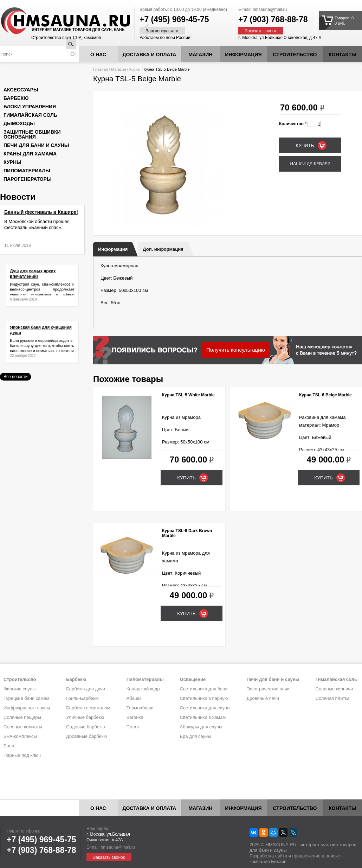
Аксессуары (21, 90)
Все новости (15, 377)
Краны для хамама (30, 154)
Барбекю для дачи (86, 689)
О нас (98, 55)
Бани (9, 746)
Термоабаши (140, 708)
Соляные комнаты (23, 727)
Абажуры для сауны (201, 727)
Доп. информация (163, 249)
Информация (113, 249)
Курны (135, 69)
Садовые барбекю (85, 727)
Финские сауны (20, 689)
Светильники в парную (204, 698)
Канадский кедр (143, 689)
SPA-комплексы (20, 736)
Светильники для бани (204, 689)
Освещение (193, 679)
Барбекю (16, 98)
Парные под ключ (22, 755)
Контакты (342, 55)
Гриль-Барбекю (82, 698)
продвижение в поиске (316, 856)
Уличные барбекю (85, 717)
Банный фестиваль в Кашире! (41, 212)
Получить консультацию (236, 350)
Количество (293, 124)
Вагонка (135, 717)
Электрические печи (268, 689)
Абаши (134, 698)
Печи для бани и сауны (36, 145)
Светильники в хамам (203, 717)
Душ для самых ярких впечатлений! (35, 277)
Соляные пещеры (22, 717)
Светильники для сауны (205, 708)
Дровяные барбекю (86, 736)
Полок (133, 727)
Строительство (295, 55)
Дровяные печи (263, 698)
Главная (101, 69)
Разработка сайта (268, 856)
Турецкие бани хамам (26, 698)
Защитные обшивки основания (32, 134)
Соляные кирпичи (334, 689)
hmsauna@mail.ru (270, 9)
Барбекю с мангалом (88, 708)
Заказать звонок (261, 31)
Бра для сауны (196, 736)
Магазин (201, 55)
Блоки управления (30, 107)
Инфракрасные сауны (27, 708)
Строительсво (20, 679)
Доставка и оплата (150, 55)
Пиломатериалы (27, 171)
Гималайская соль (30, 115)
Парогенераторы (28, 179)
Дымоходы (19, 123)
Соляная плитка (333, 698)
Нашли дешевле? (310, 164)
